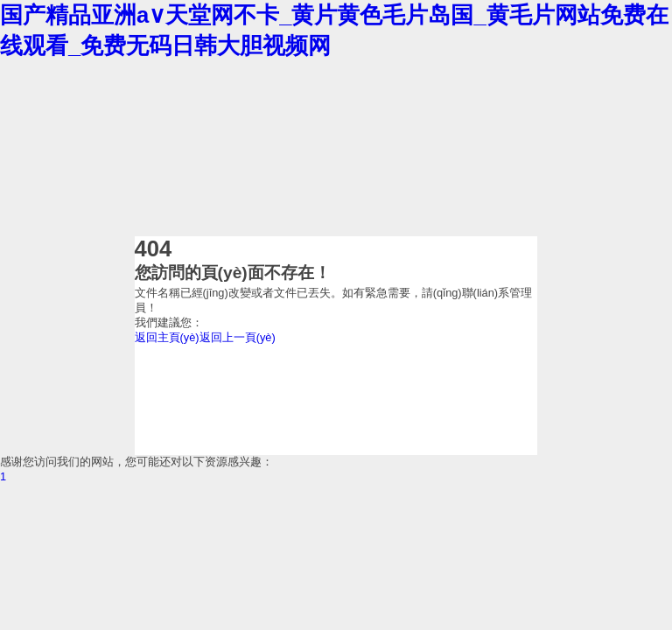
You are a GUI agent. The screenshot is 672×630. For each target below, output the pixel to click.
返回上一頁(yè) (238, 337)
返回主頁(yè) (167, 337)
